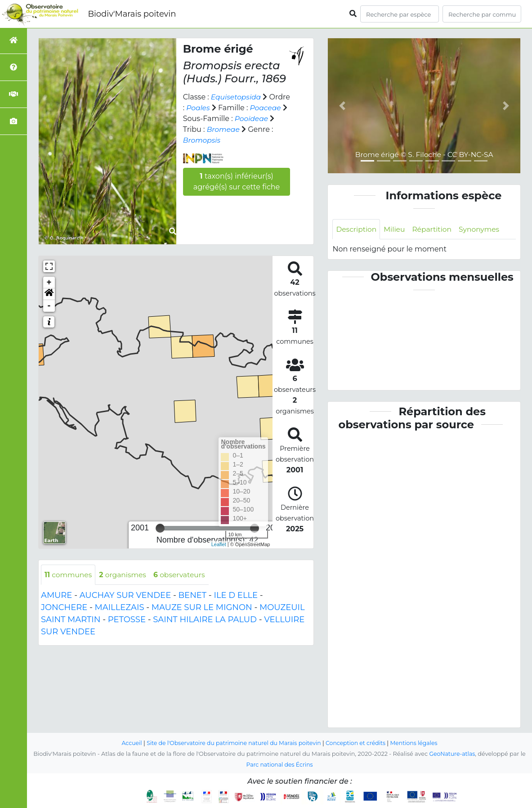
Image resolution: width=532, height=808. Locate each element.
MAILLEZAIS (120, 608)
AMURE (56, 596)
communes (69, 575)
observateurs (183, 575)
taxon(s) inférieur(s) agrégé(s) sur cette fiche (237, 182)
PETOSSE (127, 620)
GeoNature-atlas (452, 754)
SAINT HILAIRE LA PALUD (205, 620)
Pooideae (200, 129)
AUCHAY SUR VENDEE (125, 596)
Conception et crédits (358, 743)
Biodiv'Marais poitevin (132, 14)
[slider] (160, 528)
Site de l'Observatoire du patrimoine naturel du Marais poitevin (232, 743)
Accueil (127, 743)
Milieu (396, 229)
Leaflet (219, 544)
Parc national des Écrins (279, 765)
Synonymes (483, 229)
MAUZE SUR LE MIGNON (202, 608)
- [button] (49, 306)
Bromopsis (229, 140)
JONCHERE (64, 608)
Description (357, 229)
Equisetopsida (237, 97)
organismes (125, 575)
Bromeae (266, 129)
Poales (221, 108)
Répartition (434, 229)
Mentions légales (418, 743)
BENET (193, 596)
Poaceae (199, 119)
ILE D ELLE (236, 596)
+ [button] (49, 283)
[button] (49, 294)
